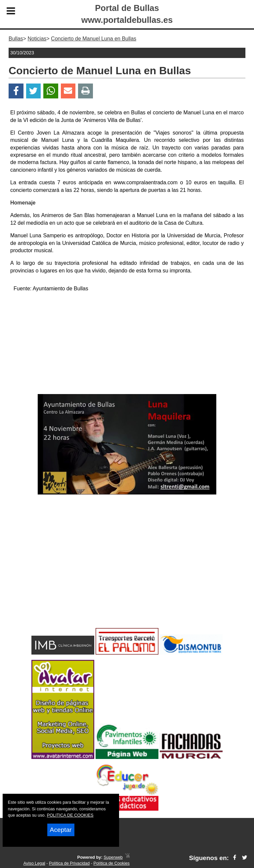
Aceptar (61, 830)
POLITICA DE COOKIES (70, 815)
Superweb (113, 857)
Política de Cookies (111, 863)
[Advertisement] (127, 344)
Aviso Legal (34, 863)
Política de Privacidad (69, 863)
